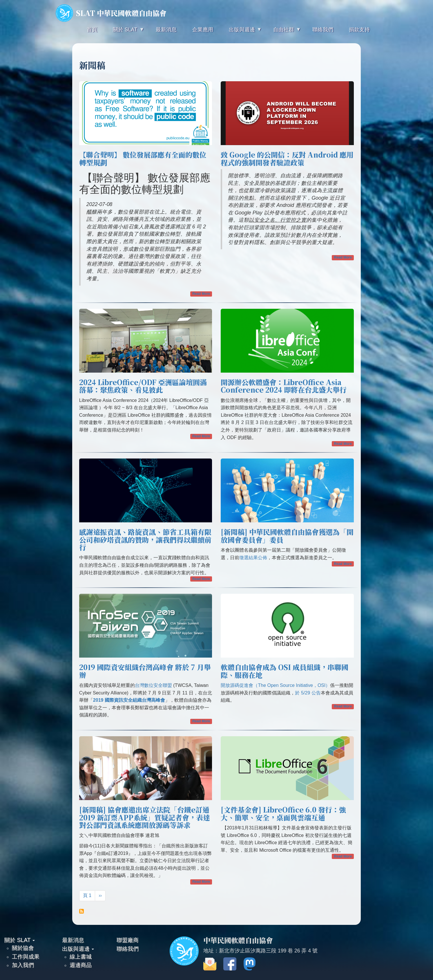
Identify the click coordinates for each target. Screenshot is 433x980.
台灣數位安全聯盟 (153, 685)
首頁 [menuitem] (92, 30)
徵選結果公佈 (253, 558)
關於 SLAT (20, 940)
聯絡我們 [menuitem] (323, 30)
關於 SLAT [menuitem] (124, 32)
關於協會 (23, 948)
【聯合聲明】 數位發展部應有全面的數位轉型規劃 (143, 158)
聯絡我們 (128, 949)
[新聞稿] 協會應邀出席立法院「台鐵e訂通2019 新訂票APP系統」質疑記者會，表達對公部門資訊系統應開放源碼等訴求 (145, 817)
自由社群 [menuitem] (283, 32)
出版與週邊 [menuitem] (241, 32)
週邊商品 (81, 965)
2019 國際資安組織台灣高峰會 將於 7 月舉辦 (145, 671)
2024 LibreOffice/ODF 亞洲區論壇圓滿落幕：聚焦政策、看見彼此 (143, 386)
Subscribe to (81, 911)
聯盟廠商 (128, 940)
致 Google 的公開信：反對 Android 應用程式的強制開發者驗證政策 (287, 158)
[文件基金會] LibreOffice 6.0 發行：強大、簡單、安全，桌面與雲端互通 (283, 813)
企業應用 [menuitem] (203, 30)
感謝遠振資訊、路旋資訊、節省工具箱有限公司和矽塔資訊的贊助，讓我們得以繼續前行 (145, 539)
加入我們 (23, 965)
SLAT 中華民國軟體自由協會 (111, 13)
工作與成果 (26, 956)
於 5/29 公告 (308, 693)
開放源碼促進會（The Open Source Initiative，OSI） (275, 685)
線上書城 (81, 956)
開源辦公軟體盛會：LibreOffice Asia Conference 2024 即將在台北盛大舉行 (284, 386)
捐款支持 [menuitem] (359, 30)
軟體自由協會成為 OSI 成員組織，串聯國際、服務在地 (285, 671)
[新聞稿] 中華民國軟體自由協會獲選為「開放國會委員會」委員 (287, 536)
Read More (201, 294)
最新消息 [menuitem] (166, 30)
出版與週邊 (78, 949)
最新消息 (73, 940)
